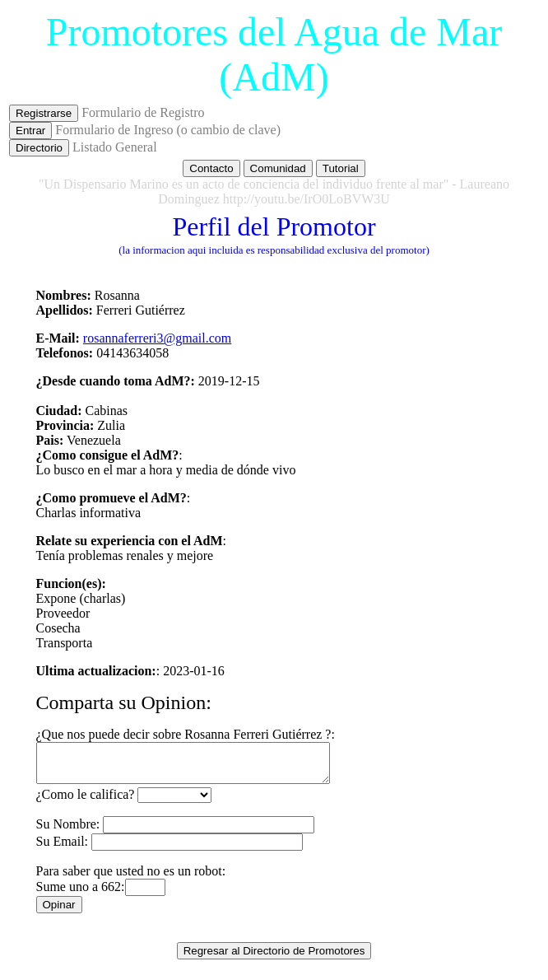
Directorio (39, 148)
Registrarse (44, 113)
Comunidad (278, 168)
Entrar (30, 131)
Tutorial (341, 168)
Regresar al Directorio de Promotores (274, 958)
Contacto (211, 168)
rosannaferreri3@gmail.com (157, 338)
